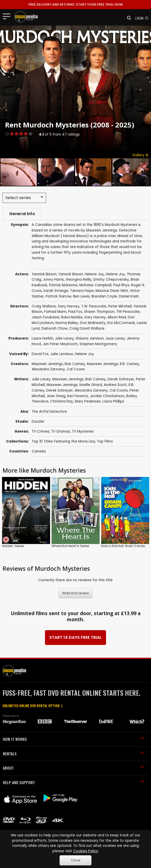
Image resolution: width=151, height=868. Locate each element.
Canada (39, 451)
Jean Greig (56, 396)
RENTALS (73, 754)
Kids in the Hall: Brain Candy (123, 546)
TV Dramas (61, 431)
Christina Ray (62, 401)
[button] (127, 18)
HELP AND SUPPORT (73, 782)
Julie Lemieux (62, 354)
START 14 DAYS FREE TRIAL (75, 637)
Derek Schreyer (121, 379)
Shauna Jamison (90, 338)
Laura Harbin (42, 338)
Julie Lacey (64, 338)
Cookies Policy (86, 851)
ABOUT (73, 768)
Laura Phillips (113, 401)
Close (76, 860)
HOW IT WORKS (73, 739)
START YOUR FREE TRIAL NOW (75, 4)
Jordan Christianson (107, 396)
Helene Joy (84, 354)
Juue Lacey (115, 338)
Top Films (105, 441)
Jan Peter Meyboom (60, 344)
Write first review (76, 593)
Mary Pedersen (88, 401)
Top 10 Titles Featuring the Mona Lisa (63, 441)
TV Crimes (40, 431)
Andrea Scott (115, 385)
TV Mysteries (83, 431)
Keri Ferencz (78, 396)
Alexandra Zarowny (48, 369)
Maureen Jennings (47, 364)
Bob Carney (75, 364)
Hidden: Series (13, 546)
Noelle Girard (91, 385)
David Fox (40, 354)
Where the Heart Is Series (70, 546)
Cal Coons (76, 369)
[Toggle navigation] (8, 16)
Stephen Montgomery (98, 344)
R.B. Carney (130, 364)
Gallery (140, 155)
